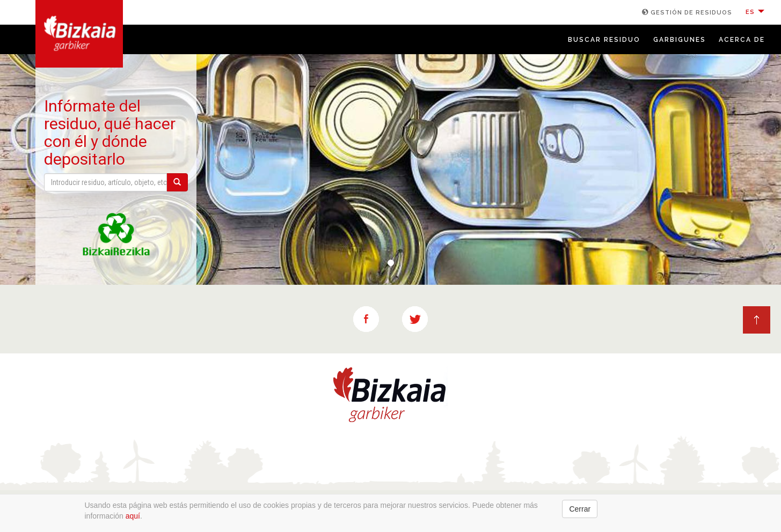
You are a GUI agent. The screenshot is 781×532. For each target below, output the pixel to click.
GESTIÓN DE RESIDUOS (687, 13)
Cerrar (580, 509)
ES (755, 12)
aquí (133, 516)
